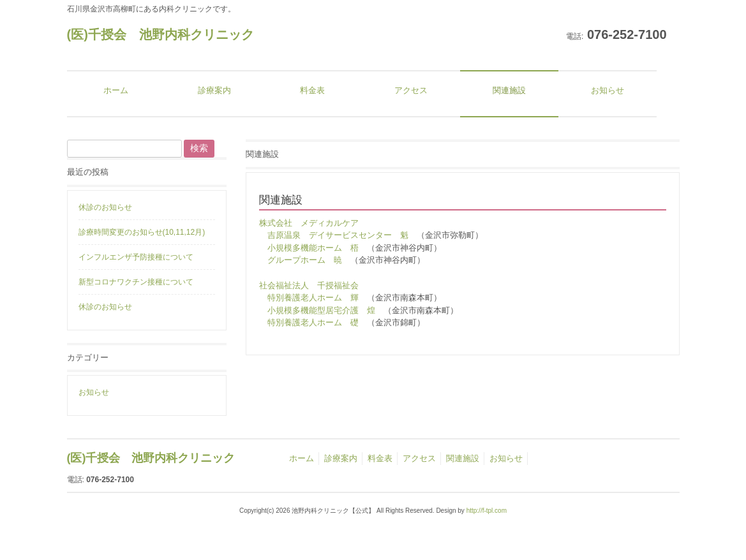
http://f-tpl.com (487, 511)
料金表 (380, 458)
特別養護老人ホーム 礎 (313, 322)
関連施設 (463, 458)
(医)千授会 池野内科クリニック (160, 34)
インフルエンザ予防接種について (136, 257)
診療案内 (341, 458)
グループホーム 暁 (305, 260)
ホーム (302, 458)
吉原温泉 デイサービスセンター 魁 (338, 235)
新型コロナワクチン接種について (136, 282)
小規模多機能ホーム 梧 (313, 248)
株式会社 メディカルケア (309, 223)
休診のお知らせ (105, 207)
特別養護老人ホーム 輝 (313, 298)
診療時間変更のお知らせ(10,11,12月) (142, 232)
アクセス (419, 458)
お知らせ (94, 392)
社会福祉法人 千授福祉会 (309, 285)
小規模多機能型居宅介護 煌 (321, 310)
